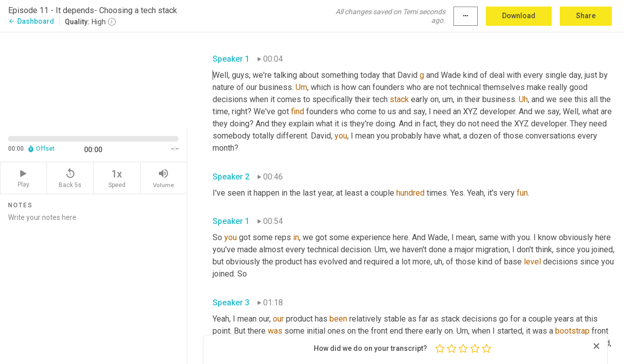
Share (586, 16)
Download (519, 16)
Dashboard (31, 21)
